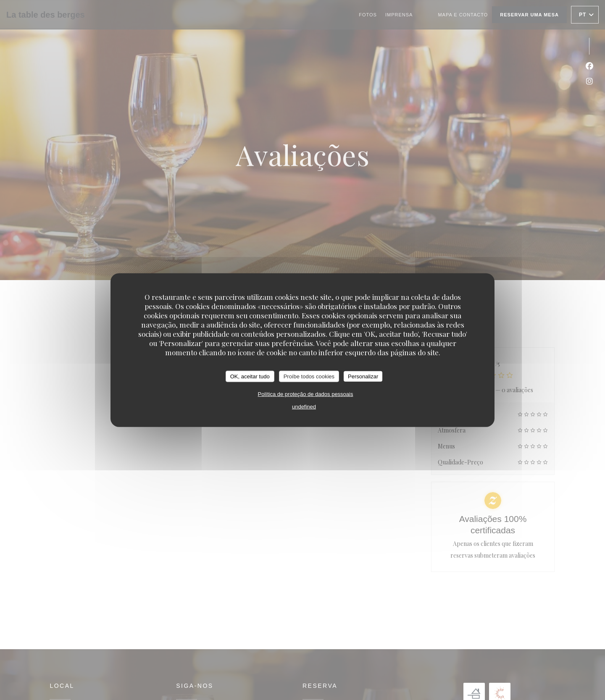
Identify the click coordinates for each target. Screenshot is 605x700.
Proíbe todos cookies (309, 376)
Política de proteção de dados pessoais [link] (306, 394)
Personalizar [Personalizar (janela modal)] (363, 376)
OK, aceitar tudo (250, 376)
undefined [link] (304, 407)
